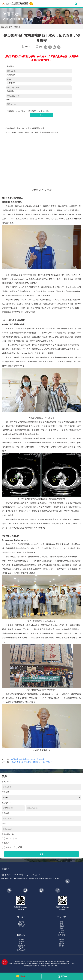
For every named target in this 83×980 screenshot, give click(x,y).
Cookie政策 (66, 961)
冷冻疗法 (21, 942)
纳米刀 (21, 948)
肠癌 (62, 928)
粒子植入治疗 (21, 950)
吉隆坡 (41, 111)
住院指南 (62, 940)
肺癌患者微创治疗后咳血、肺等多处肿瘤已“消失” (31, 762)
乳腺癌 (62, 926)
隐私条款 (48, 961)
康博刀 (21, 944)
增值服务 (62, 944)
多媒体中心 (21, 924)
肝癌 (62, 924)
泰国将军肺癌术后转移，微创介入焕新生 (28, 759)
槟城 (47, 111)
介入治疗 (21, 940)
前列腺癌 (62, 932)
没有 (22, 111)
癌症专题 (21, 922)
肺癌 (62, 922)
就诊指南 (62, 946)
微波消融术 (21, 946)
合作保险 (62, 942)
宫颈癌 (62, 930)
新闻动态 (21, 926)
